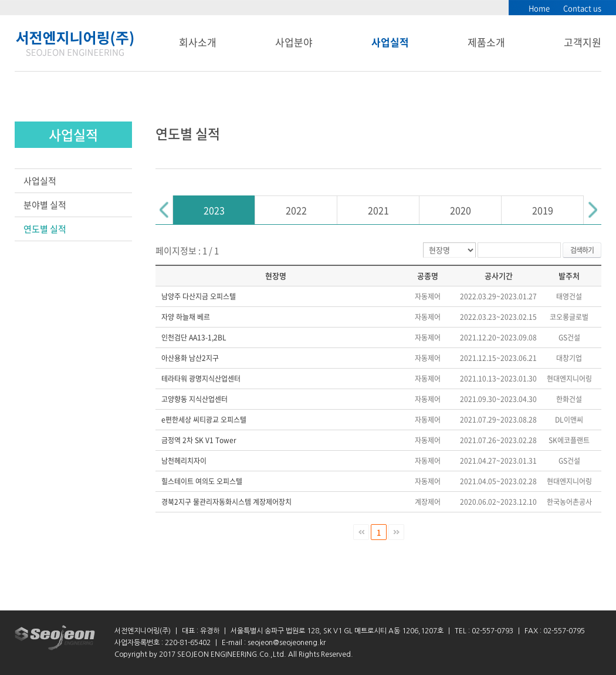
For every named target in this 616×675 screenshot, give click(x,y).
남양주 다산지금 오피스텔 (199, 296)
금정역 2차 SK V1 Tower (199, 440)
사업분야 (294, 42)
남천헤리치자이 (184, 461)
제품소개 (486, 42)
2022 (296, 210)
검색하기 (582, 250)
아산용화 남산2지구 (190, 358)
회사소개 (198, 42)
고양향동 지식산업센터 (194, 399)
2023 (214, 210)
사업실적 (390, 42)
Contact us (582, 8)
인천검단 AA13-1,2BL (194, 338)
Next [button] (593, 210)
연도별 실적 (45, 229)
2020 (461, 210)
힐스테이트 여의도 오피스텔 (202, 481)
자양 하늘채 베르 (186, 317)
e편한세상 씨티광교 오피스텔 (204, 420)
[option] (214, 210)
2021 (378, 210)
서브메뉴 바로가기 (0, 0)
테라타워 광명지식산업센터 (201, 379)
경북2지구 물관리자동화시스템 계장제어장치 (226, 502)
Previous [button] (164, 210)
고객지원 (583, 42)
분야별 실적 (45, 205)
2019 (543, 210)
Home (539, 8)
